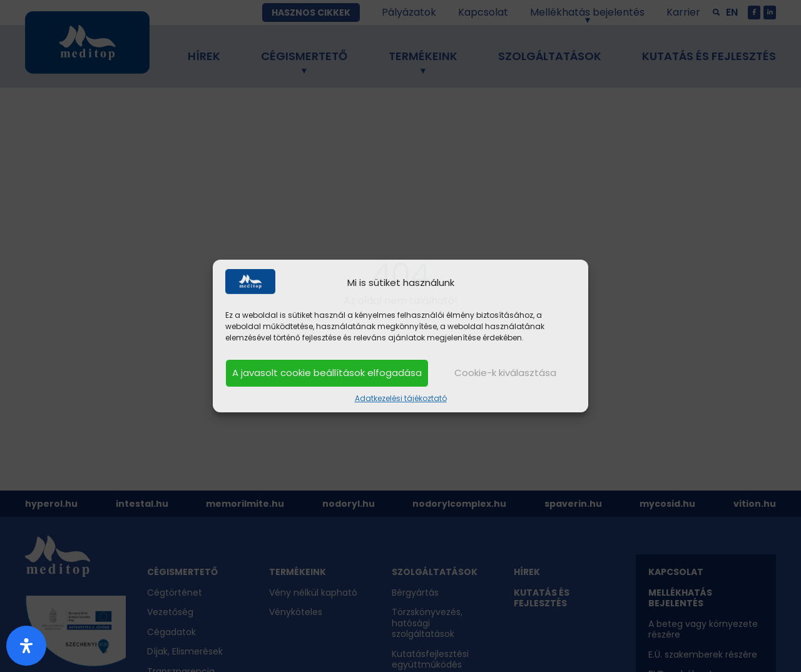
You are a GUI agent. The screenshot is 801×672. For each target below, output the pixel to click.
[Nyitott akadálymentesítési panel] (26, 646)
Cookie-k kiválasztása (505, 373)
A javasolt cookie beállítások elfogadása (327, 373)
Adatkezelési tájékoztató (401, 398)
